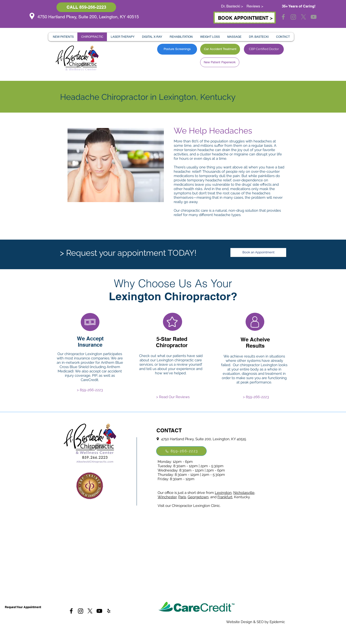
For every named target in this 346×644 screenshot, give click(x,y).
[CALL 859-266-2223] (86, 7)
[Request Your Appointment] (23, 607)
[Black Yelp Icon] (109, 611)
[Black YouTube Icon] (99, 611)
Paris (182, 497)
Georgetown (198, 497)
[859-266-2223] (181, 451)
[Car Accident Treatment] (220, 49)
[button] (63, 37)
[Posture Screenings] (177, 49)
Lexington (223, 493)
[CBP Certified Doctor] (264, 49)
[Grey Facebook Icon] (283, 17)
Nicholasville (244, 493)
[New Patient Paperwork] (220, 62)
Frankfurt (225, 497)
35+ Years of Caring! (299, 6)
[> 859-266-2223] (90, 390)
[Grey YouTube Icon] (314, 17)
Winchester (167, 497)
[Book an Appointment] (258, 252)
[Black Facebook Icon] (71, 611)
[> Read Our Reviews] (173, 397)
